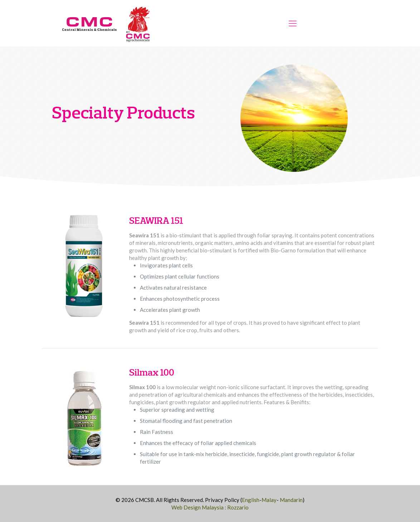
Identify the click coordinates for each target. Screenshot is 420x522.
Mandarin (291, 500)
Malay (269, 500)
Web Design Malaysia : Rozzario (210, 507)
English (251, 500)
